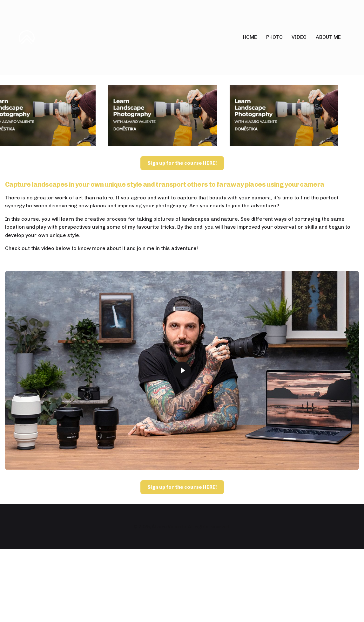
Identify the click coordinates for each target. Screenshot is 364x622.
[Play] (182, 514)
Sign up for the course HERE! (182, 307)
